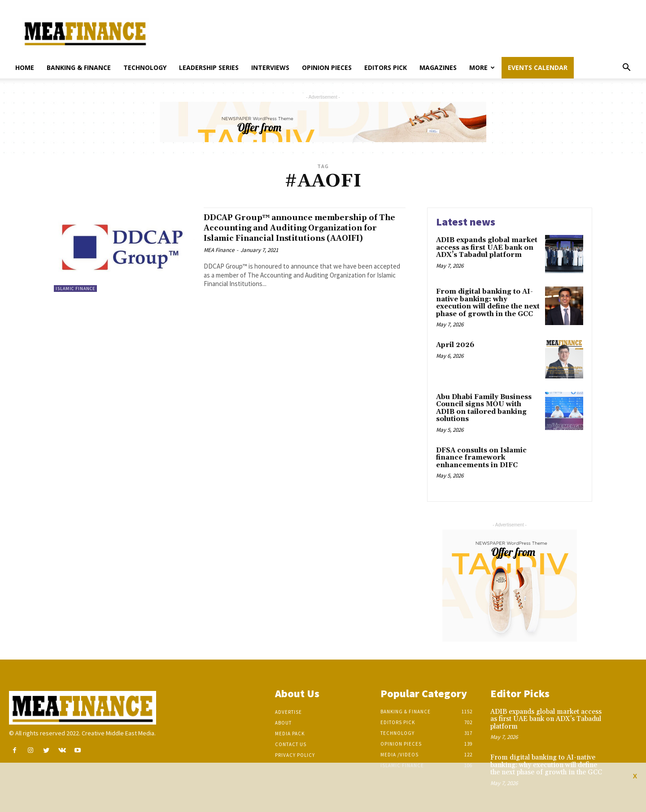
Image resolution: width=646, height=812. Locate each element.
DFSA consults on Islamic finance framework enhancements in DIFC (481, 458)
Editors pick (386, 67)
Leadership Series (209, 67)
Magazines (438, 67)
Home (25, 67)
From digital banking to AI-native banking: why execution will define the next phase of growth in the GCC (488, 303)
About (283, 723)
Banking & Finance (79, 67)
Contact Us (291, 744)
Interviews (270, 67)
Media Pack (290, 734)
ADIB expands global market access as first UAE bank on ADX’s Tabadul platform (487, 248)
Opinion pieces (327, 67)
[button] (626, 68)
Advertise (288, 712)
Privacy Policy (295, 755)
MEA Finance (219, 260)
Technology (145, 67)
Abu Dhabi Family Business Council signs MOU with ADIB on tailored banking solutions (484, 408)
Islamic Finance (75, 289)
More (482, 67)
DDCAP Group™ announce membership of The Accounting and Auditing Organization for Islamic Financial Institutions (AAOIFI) (300, 233)
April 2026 (455, 345)
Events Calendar (538, 67)
